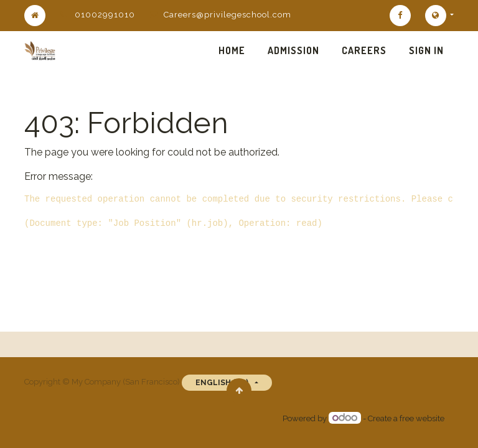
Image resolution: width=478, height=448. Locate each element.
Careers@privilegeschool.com (227, 15)
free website (422, 418)
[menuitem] (232, 50)
